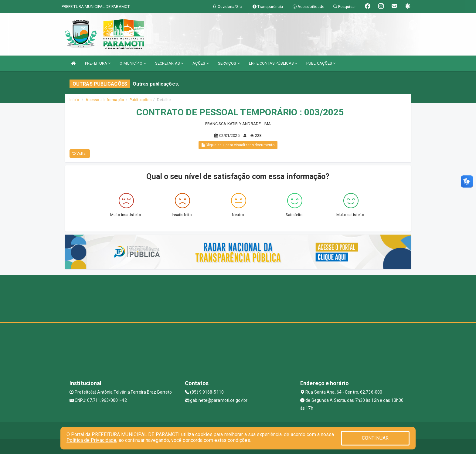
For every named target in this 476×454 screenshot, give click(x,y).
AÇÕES (201, 63)
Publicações (141, 100)
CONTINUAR (375, 437)
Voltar (80, 154)
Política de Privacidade (91, 439)
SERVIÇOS (229, 63)
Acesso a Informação (105, 100)
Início (74, 100)
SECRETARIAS (169, 63)
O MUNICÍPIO (133, 63)
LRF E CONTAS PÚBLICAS (273, 63)
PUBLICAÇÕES (321, 63)
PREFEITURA (98, 63)
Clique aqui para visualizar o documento (238, 145)
